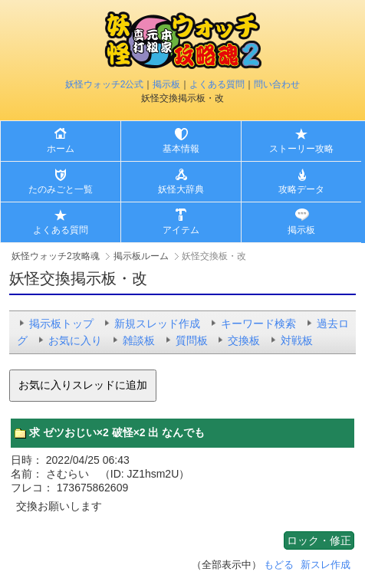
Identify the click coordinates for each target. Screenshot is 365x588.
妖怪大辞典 (181, 189)
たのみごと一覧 (61, 189)
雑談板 (139, 340)
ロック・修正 (319, 540)
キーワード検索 (258, 324)
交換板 (244, 340)
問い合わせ (277, 84)
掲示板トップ (61, 324)
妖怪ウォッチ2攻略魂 (56, 256)
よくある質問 (217, 84)
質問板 (192, 340)
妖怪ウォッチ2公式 (105, 84)
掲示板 (166, 84)
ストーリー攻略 (301, 149)
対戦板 (297, 340)
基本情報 (181, 149)
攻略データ (301, 189)
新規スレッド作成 (157, 324)
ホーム (61, 149)
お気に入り (75, 340)
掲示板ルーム (141, 256)
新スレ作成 (326, 565)
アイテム (181, 230)
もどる (279, 565)
